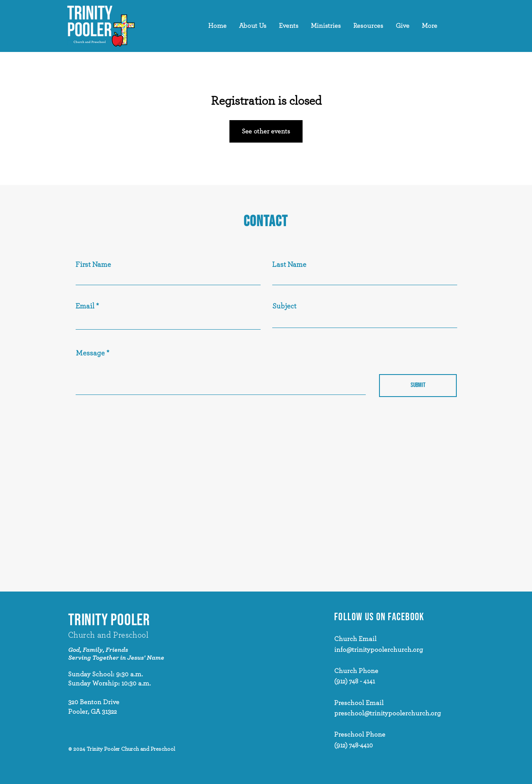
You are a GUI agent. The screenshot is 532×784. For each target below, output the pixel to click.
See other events (266, 131)
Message (90, 353)
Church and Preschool (108, 635)
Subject (284, 306)
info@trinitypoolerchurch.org (379, 650)
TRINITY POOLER (109, 620)
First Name (93, 265)
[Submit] (418, 386)
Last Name (289, 265)
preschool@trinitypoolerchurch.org (388, 713)
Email (85, 306)
